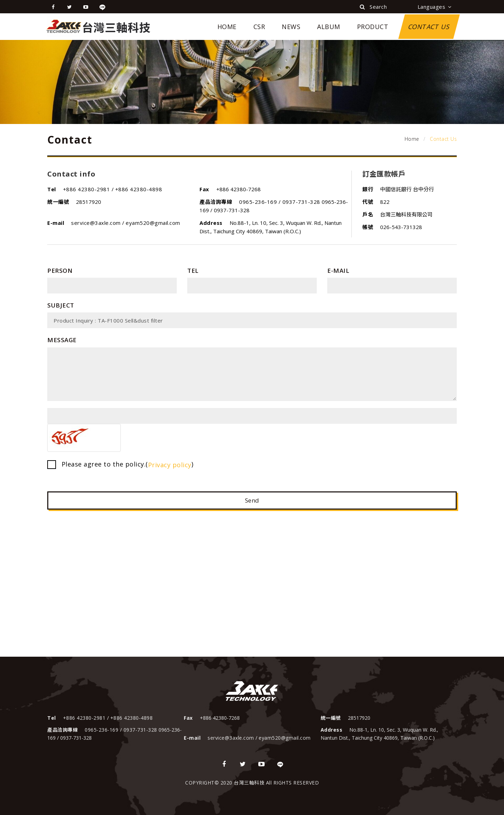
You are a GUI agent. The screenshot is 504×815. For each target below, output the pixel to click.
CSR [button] (259, 27)
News (291, 27)
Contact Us (429, 27)
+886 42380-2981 (87, 189)
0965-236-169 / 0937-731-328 (280, 202)
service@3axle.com (97, 223)
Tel (193, 271)
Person (60, 271)
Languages (435, 7)
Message (62, 340)
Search (373, 7)
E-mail (338, 271)
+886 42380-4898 (139, 189)
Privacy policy (170, 465)
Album (329, 27)
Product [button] (373, 27)
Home (227, 27)
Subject (61, 305)
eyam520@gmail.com (153, 223)
